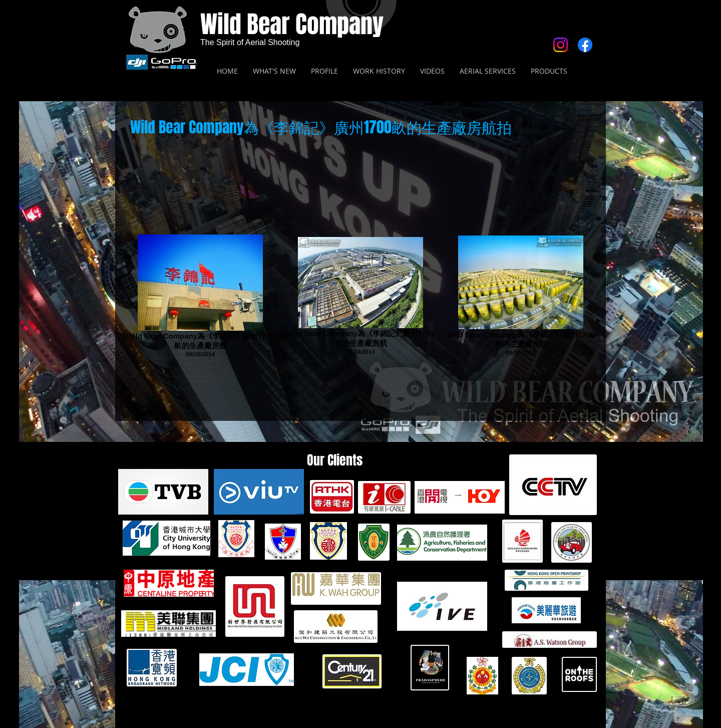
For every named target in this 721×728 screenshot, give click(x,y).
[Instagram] (561, 45)
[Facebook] (585, 45)
